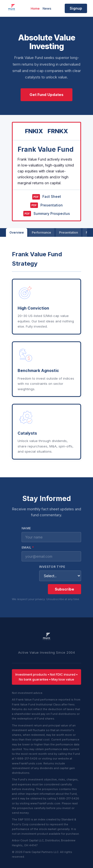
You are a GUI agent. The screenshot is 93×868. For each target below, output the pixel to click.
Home (35, 8)
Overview (17, 232)
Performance (41, 232)
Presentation (46, 205)
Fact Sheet (47, 197)
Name (26, 528)
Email (28, 547)
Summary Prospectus (47, 214)
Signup (76, 8)
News (47, 8)
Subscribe (64, 589)
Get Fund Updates (46, 95)
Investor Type (52, 567)
